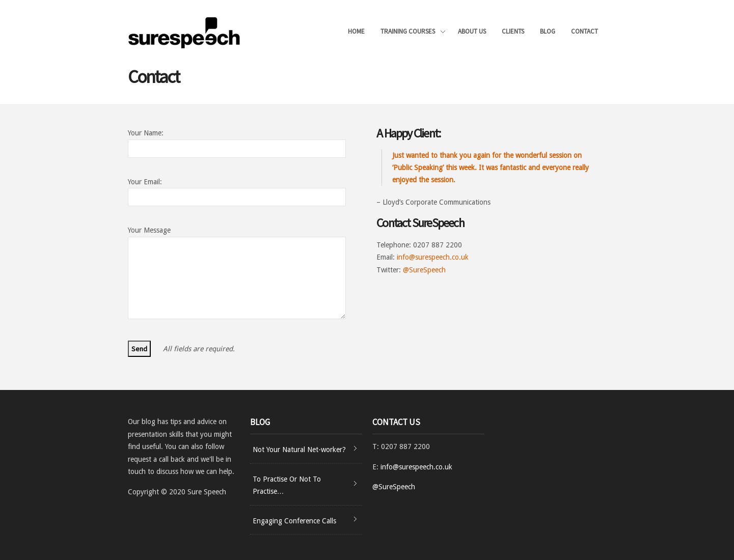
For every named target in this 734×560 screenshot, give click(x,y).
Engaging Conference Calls (294, 521)
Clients (513, 31)
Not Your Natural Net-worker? (299, 450)
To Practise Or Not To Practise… (287, 485)
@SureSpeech (424, 270)
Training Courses (413, 32)
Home (356, 31)
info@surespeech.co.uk (433, 257)
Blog (548, 31)
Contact (585, 31)
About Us (472, 31)
